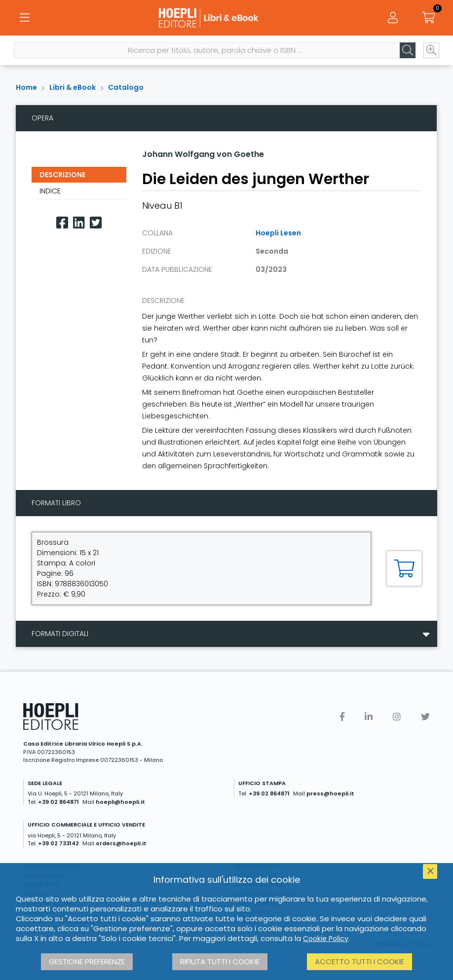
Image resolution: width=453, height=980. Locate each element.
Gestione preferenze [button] (87, 961)
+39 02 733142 (58, 843)
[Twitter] (96, 223)
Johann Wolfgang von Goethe (203, 154)
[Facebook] (62, 223)
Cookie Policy (326, 939)
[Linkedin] (79, 223)
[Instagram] (397, 717)
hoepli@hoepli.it (120, 802)
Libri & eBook (73, 87)
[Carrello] (428, 20)
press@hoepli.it (330, 793)
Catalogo (126, 87)
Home (26, 87)
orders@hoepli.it (121, 843)
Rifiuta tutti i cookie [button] (220, 961)
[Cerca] (406, 55)
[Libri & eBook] (226, 20)
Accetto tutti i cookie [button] (359, 961)
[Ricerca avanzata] (429, 55)
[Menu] (25, 20)
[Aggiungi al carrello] (404, 568)
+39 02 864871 (58, 802)
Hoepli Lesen (278, 233)
